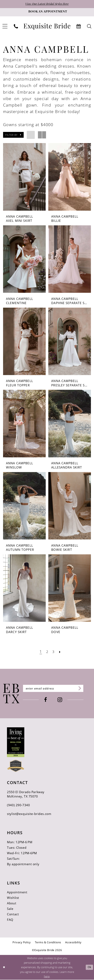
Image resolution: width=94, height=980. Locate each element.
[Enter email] (56, 689)
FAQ (10, 920)
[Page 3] (54, 652)
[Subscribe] (85, 689)
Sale (10, 909)
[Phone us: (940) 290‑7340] (16, 27)
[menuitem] (16, 27)
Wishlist (13, 898)
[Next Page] (61, 652)
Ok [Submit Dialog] (89, 968)
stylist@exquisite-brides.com (29, 814)
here (47, 977)
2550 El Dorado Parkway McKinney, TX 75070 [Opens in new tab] (26, 794)
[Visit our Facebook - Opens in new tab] (49, 701)
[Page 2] (47, 652)
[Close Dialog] (4, 968)
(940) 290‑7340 (18, 805)
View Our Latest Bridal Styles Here (47, 4)
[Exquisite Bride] (11, 694)
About (12, 904)
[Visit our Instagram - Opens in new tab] (63, 700)
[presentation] (24, 177)
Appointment (17, 893)
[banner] (47, 27)
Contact (13, 915)
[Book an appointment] (47, 13)
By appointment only (23, 864)
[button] (13, 135)
